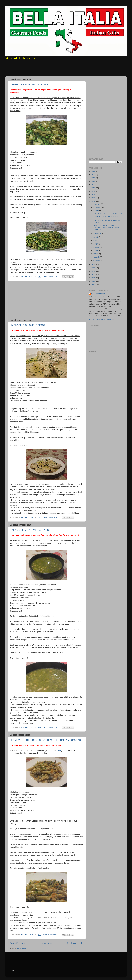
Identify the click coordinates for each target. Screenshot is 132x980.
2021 (94, 184)
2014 (94, 265)
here (60, 751)
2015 (94, 201)
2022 (94, 181)
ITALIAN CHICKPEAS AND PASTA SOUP (31, 530)
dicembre (97, 204)
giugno (96, 244)
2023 (94, 178)
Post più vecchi (75, 943)
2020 (94, 188)
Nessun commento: (51, 277)
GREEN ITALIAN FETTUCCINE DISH (29, 85)
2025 (94, 171)
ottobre (96, 211)
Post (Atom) (22, 948)
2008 (94, 284)
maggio (97, 247)
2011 (94, 275)
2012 (94, 271)
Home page (47, 943)
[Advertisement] (54, 69)
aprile (96, 250)
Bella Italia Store (98, 294)
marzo (96, 254)
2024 (94, 175)
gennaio (97, 260)
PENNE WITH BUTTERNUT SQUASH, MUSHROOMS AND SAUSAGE (46, 740)
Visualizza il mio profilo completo (101, 319)
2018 (94, 194)
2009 (94, 281)
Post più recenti (18, 943)
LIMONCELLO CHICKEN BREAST (27, 325)
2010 (94, 278)
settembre (98, 234)
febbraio (97, 257)
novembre (98, 207)
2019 (94, 191)
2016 (94, 198)
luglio (96, 240)
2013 (94, 268)
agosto (96, 237)
